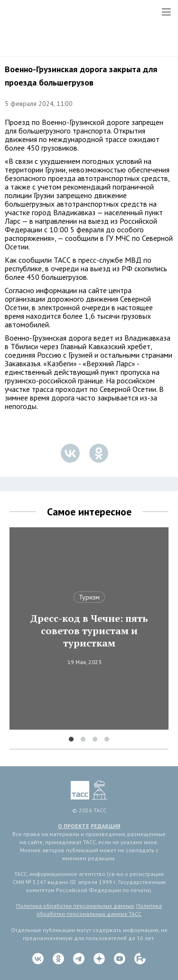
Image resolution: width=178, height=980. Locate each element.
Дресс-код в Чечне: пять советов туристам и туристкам (89, 631)
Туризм (89, 597)
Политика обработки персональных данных (75, 906)
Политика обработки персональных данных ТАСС (99, 910)
